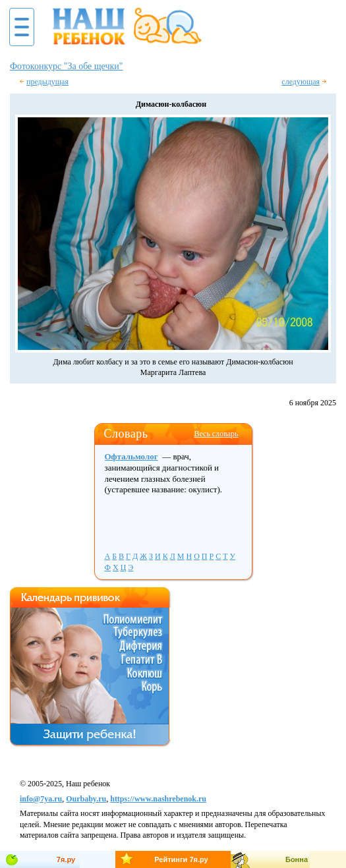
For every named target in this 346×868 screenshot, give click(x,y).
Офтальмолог (131, 456)
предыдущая (47, 82)
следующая (301, 82)
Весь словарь (216, 434)
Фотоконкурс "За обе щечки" (67, 66)
